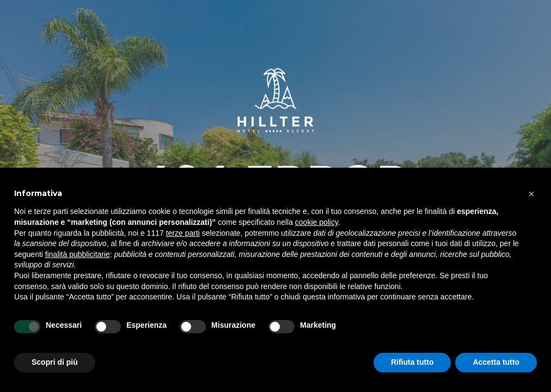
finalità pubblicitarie (78, 254)
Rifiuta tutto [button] (412, 362)
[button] (531, 194)
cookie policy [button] (317, 222)
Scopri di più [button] (55, 362)
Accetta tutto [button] (496, 362)
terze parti (183, 233)
